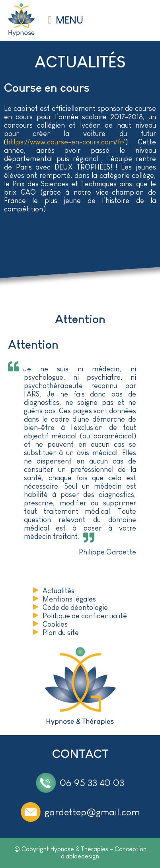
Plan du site (61, 633)
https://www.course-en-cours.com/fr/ (66, 142)
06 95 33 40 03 (92, 782)
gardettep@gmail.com (92, 812)
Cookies (55, 624)
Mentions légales (69, 599)
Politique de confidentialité (85, 616)
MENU (69, 20)
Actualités (59, 591)
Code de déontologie (75, 608)
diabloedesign (80, 856)
